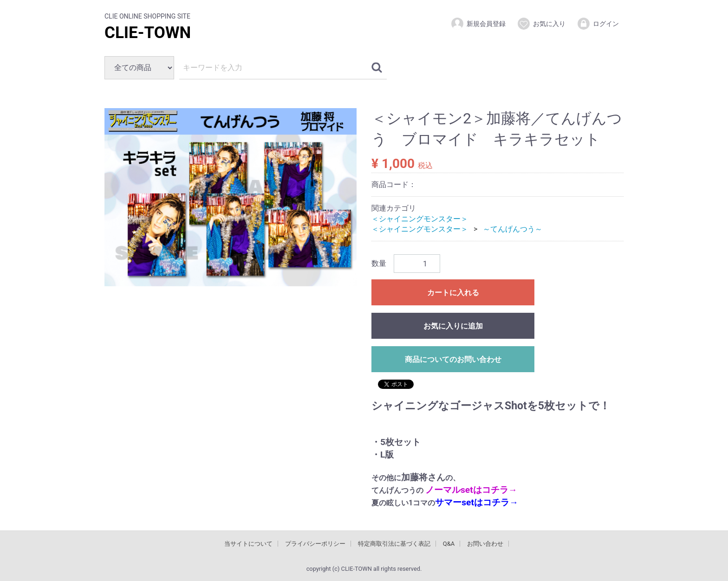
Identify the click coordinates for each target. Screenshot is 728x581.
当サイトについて (248, 544)
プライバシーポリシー (315, 544)
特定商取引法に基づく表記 (394, 544)
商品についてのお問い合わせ (453, 359)
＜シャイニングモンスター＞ (420, 218)
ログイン (598, 24)
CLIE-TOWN (148, 33)
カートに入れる (453, 293)
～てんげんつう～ (513, 229)
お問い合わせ (485, 544)
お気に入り (541, 24)
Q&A (449, 544)
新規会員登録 (478, 24)
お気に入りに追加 (453, 326)
